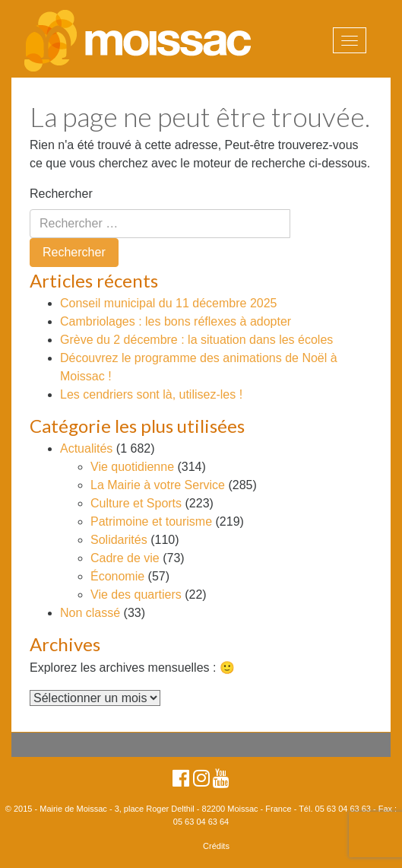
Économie (117, 576)
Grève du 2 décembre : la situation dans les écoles (196, 340)
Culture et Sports (136, 503)
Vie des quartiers (136, 595)
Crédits (216, 846)
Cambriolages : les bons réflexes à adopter (176, 321)
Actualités (86, 448)
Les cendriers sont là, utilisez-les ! (151, 394)
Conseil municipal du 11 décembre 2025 (169, 303)
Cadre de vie (125, 558)
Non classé (90, 613)
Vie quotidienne (132, 467)
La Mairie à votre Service (158, 485)
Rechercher (61, 194)
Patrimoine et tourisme (151, 521)
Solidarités (119, 540)
